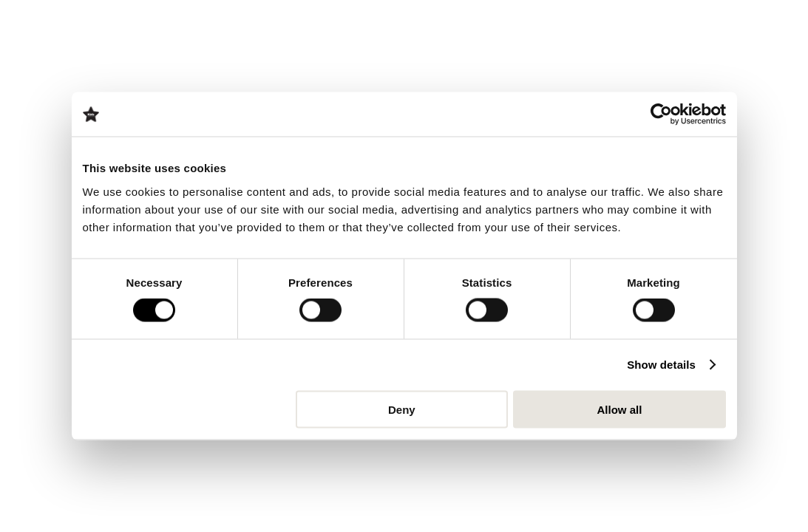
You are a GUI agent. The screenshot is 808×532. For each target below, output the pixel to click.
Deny (402, 409)
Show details (661, 365)
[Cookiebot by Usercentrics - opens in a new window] (661, 115)
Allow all (620, 409)
